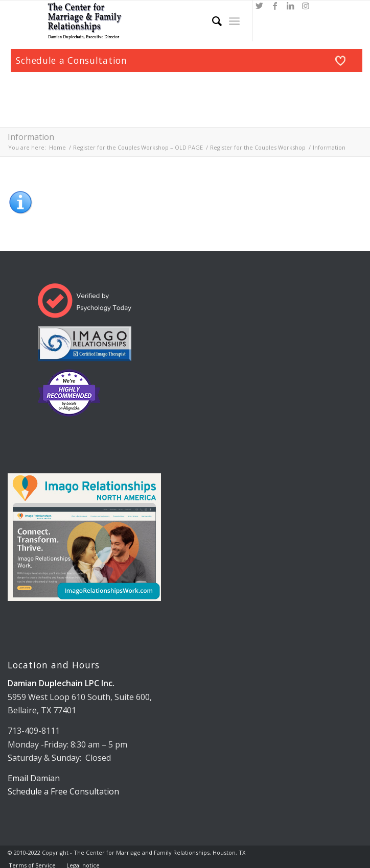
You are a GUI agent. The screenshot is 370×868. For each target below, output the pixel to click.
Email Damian (34, 778)
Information (31, 137)
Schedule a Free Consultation (63, 791)
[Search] (212, 21)
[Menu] (234, 21)
